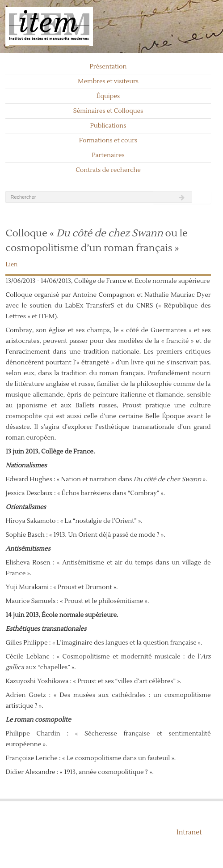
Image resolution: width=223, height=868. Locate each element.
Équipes (108, 96)
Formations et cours (108, 141)
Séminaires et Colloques (108, 111)
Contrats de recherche (108, 170)
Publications (108, 126)
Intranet (189, 832)
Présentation (108, 67)
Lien (11, 265)
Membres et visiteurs (108, 81)
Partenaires (108, 155)
